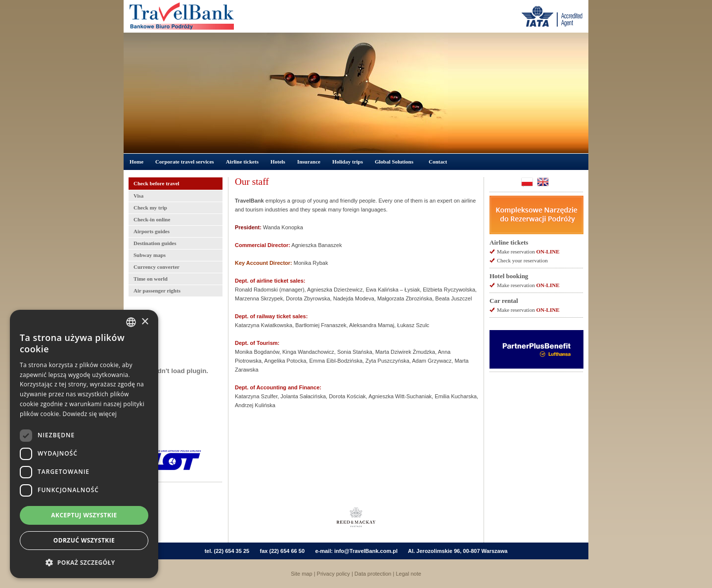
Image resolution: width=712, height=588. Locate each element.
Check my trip (150, 208)
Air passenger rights (157, 291)
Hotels (278, 162)
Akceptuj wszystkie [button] (84, 515)
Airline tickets (242, 162)
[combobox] (131, 322)
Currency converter (156, 267)
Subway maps (150, 255)
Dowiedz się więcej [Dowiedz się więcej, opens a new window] (89, 414)
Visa (138, 196)
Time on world (151, 279)
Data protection (373, 574)
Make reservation (528, 252)
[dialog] (84, 444)
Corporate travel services (185, 162)
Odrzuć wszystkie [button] (84, 540)
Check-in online (152, 219)
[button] (84, 562)
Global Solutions (394, 162)
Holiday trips (348, 162)
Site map (301, 574)
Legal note (408, 574)
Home (136, 162)
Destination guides (155, 243)
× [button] (145, 322)
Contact (438, 162)
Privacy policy (334, 574)
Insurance (309, 162)
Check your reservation (522, 260)
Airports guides (152, 231)
